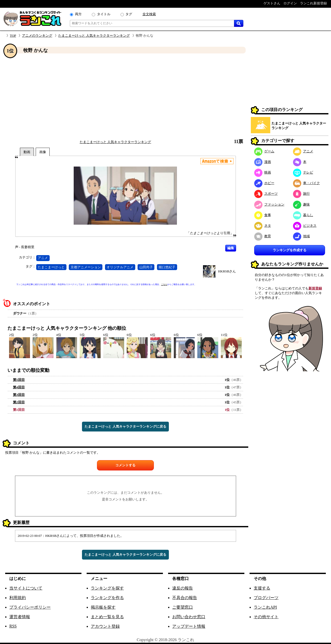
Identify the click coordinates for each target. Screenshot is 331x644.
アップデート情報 (189, 626)
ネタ (263, 226)
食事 (263, 215)
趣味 (301, 204)
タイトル (104, 14)
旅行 (301, 194)
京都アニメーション (86, 267)
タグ (129, 14)
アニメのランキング (37, 36)
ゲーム (264, 151)
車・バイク (306, 183)
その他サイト (266, 617)
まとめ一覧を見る (107, 617)
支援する (262, 588)
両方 (78, 14)
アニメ (43, 258)
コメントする (125, 465)
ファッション (269, 204)
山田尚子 (146, 267)
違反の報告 (183, 588)
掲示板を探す (103, 607)
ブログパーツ (266, 598)
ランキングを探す (107, 588)
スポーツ (266, 194)
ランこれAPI (265, 607)
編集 (231, 248)
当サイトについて (26, 588)
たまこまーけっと (51, 267)
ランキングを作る (107, 598)
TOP (13, 36)
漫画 (263, 162)
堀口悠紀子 (167, 267)
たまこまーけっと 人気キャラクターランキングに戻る (125, 426)
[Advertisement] (125, 96)
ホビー (264, 183)
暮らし (303, 215)
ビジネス (305, 226)
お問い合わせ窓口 (189, 617)
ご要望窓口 (183, 607)
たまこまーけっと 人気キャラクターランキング (94, 36)
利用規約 (18, 598)
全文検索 (149, 14)
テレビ (303, 172)
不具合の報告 (185, 598)
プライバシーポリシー (30, 607)
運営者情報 (20, 617)
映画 (263, 172)
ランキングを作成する (290, 250)
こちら (164, 284)
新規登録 (315, 288)
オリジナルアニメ (120, 267)
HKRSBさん (227, 271)
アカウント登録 (105, 626)
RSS (13, 626)
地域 (301, 236)
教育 (263, 236)
